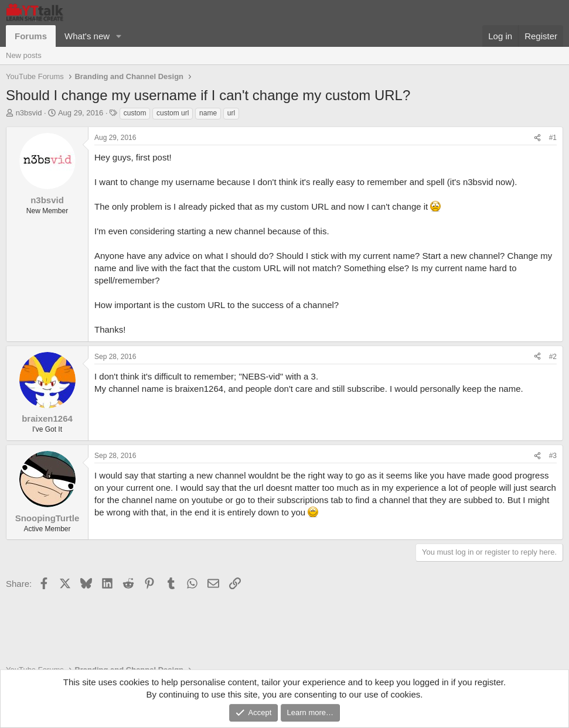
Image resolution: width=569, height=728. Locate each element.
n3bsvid (29, 113)
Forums (31, 36)
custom (135, 113)
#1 (553, 138)
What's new (87, 36)
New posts (24, 55)
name (208, 113)
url (231, 113)
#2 (553, 357)
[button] (119, 36)
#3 (553, 456)
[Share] (537, 138)
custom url (173, 113)
